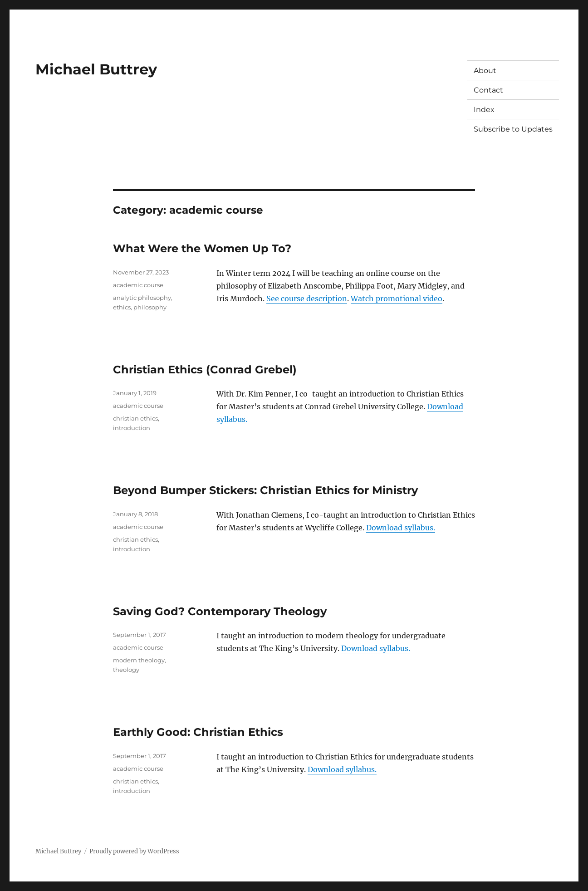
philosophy (150, 307)
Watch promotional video (397, 299)
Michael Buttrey (96, 69)
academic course (138, 285)
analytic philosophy (142, 298)
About (485, 71)
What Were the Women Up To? (202, 248)
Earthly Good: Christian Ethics (198, 732)
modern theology (139, 660)
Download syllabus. (401, 528)
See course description (307, 299)
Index (484, 110)
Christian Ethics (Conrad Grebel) (205, 370)
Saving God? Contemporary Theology (220, 611)
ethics (122, 307)
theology (126, 670)
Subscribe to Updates (513, 129)
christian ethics (135, 418)
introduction (132, 428)
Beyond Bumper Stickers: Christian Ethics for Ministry (265, 490)
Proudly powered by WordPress (134, 851)
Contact (488, 90)
